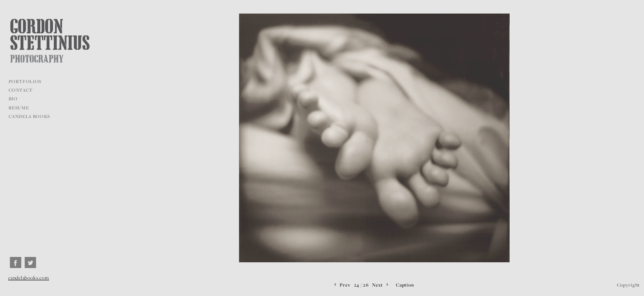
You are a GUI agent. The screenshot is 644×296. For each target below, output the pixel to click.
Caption (405, 285)
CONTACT (21, 90)
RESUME (19, 108)
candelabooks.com (29, 278)
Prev (342, 285)
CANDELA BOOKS (29, 116)
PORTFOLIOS (28, 81)
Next (381, 285)
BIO (13, 99)
